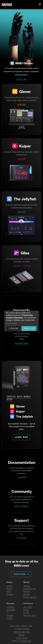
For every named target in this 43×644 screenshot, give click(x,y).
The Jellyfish (25, 199)
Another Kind (26, 641)
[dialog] (22, 321)
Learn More (22, 477)
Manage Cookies (30, 597)
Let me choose (11, 323)
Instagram (11, 610)
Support (27, 594)
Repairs (27, 592)
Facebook (10, 607)
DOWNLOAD (27, 266)
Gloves (9, 586)
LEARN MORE (22, 104)
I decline (13, 328)
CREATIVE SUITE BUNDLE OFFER (19, 398)
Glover (25, 91)
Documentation (30, 589)
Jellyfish (28, 607)
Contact (27, 586)
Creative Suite (30, 616)
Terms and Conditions (22, 632)
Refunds (21, 635)
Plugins (10, 594)
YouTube (10, 616)
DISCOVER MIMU (21, 343)
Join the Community (22, 506)
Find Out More (21, 79)
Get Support (21, 538)
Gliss (25, 253)
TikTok (9, 618)
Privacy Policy (22, 638)
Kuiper (25, 146)
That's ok (29, 328)
